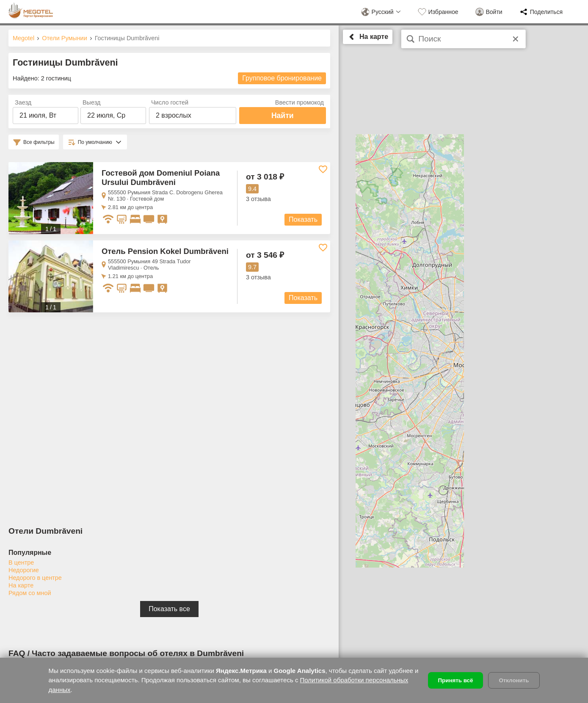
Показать (303, 219)
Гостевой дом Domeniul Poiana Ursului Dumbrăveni (161, 178)
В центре (21, 562)
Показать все (169, 609)
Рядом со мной (30, 593)
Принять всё (456, 680)
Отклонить (514, 680)
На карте (21, 585)
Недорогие (24, 570)
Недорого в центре (35, 578)
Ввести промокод (300, 102)
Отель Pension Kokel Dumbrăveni (165, 251)
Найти (283, 116)
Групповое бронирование (282, 78)
